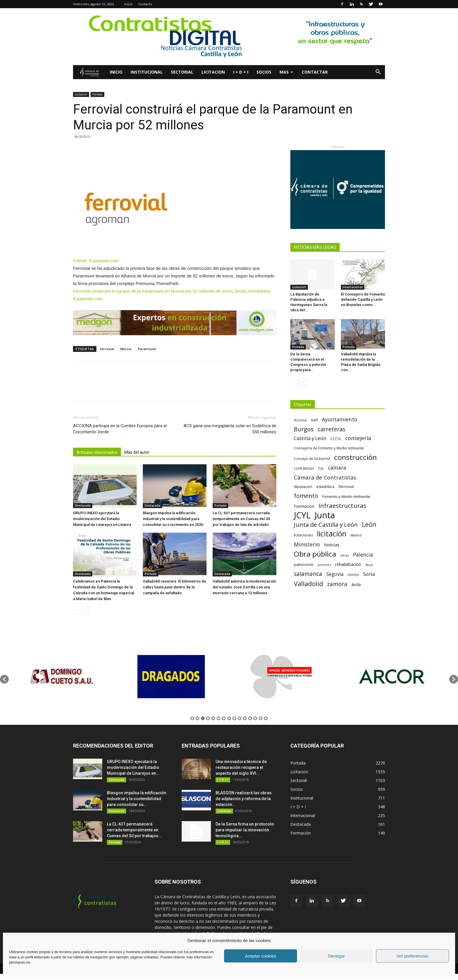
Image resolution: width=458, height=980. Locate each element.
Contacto (145, 4)
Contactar (315, 72)
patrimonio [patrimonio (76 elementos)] (304, 564)
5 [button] (213, 718)
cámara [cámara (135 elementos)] (337, 468)
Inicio (128, 4)
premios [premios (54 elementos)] (324, 565)
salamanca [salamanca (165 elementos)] (308, 574)
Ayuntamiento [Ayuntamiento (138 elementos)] (340, 419)
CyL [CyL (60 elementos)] (321, 468)
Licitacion (213, 72)
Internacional (353, 287)
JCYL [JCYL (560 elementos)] (302, 515)
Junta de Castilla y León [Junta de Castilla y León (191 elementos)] (326, 525)
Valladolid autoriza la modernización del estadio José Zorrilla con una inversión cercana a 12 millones (244, 587)
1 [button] (192, 718)
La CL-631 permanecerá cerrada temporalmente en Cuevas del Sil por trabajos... (134, 830)
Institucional (147, 72)
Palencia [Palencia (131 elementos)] (363, 555)
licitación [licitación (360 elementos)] (332, 534)
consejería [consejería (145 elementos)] (358, 438)
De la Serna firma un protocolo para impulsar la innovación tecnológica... (245, 830)
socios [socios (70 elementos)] (353, 574)
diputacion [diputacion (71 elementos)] (303, 486)
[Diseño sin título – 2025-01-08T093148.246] (175, 323)
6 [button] (218, 718)
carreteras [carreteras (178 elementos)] (332, 429)
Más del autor (137, 452)
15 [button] (266, 718)
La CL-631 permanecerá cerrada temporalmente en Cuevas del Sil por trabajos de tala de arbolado (241, 519)
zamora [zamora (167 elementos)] (337, 584)
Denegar (336, 956)
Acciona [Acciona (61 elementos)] (300, 420)
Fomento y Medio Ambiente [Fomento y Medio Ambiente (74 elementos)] (346, 496)
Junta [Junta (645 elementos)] (325, 515)
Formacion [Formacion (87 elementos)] (304, 506)
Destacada (83, 505)
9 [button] (234, 718)
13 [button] (255, 718)
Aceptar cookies (261, 956)
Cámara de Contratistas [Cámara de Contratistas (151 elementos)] (325, 477)
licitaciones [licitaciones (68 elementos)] (303, 535)
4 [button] (208, 718)
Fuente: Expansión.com (96, 261)
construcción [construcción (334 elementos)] (355, 457)
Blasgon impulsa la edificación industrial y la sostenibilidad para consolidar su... (137, 799)
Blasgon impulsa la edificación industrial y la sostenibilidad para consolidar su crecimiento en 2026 (173, 519)
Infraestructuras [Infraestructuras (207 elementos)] (342, 506)
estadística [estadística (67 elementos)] (325, 487)
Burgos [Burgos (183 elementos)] (304, 429)
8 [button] (229, 718)
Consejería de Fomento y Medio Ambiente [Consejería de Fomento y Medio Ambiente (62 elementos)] (329, 448)
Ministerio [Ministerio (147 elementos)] (307, 544)
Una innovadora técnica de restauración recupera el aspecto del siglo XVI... (241, 767)
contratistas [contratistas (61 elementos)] (304, 468)
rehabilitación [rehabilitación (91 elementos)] (348, 564)
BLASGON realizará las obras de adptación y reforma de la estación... (244, 799)
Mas (286, 72)
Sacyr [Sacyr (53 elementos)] (369, 565)
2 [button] (197, 718)
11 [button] (245, 718)
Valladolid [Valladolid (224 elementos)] (308, 584)
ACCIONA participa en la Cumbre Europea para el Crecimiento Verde (120, 429)
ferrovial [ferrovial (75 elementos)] (346, 486)
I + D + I (241, 72)
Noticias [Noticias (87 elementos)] (332, 545)
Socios (264, 72)
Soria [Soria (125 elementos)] (369, 574)
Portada (97, 94)
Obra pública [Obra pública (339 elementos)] (315, 554)
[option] (64, 676)
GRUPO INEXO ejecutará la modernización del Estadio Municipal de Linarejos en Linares (102, 519)
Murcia (126, 349)
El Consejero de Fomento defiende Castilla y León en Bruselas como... (363, 299)
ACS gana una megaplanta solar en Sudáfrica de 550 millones (230, 429)
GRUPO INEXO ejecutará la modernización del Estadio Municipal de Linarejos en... (133, 767)
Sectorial (182, 72)
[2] (229, 37)
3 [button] (203, 718)
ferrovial (107, 349)
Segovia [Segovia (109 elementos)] (335, 574)
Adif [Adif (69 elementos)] (314, 420)
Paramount (147, 349)
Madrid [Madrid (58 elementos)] (356, 535)
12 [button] (250, 718)
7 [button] (224, 718)
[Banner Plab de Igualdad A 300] (338, 190)
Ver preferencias (412, 956)
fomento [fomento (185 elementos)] (306, 496)
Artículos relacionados (97, 452)
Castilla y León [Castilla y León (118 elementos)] (310, 438)
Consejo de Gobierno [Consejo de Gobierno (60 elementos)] (312, 458)
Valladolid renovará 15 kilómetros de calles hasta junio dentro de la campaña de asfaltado (175, 587)
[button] (378, 73)
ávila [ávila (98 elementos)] (356, 584)
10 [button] (240, 718)
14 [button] (261, 718)
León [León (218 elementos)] (369, 524)
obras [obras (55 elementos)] (345, 555)
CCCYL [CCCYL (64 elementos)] (336, 439)
